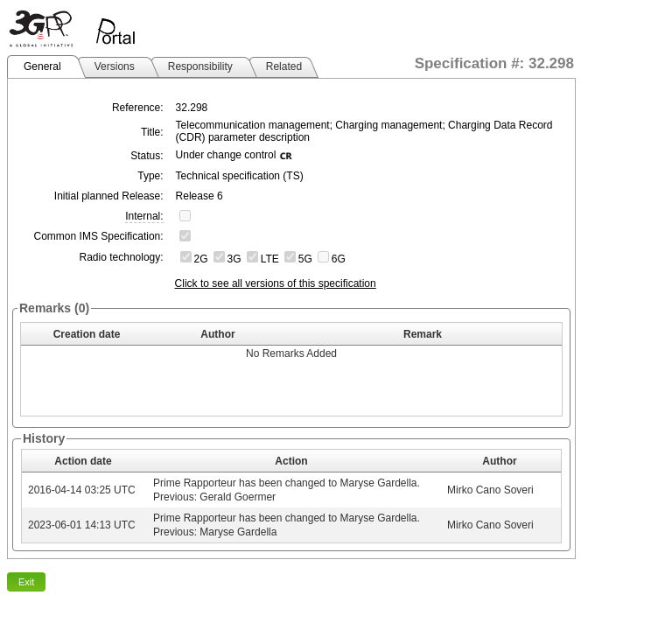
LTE (270, 259)
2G (201, 259)
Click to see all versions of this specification (276, 283)
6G (339, 259)
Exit (26, 582)
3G (234, 259)
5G (305, 259)
